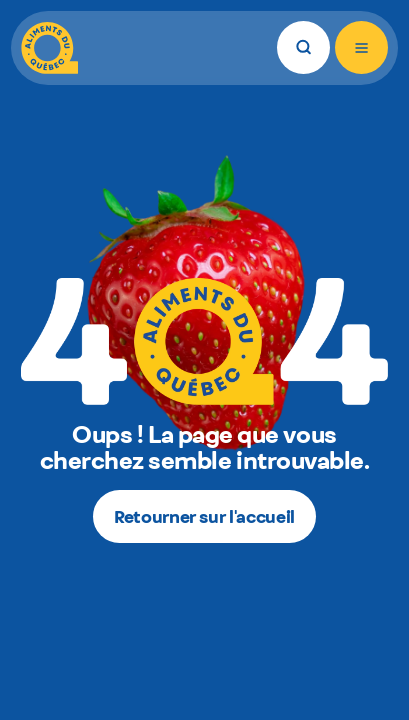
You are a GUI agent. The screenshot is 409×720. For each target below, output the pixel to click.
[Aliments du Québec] (49, 47)
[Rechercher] (303, 47)
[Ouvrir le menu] (361, 47)
